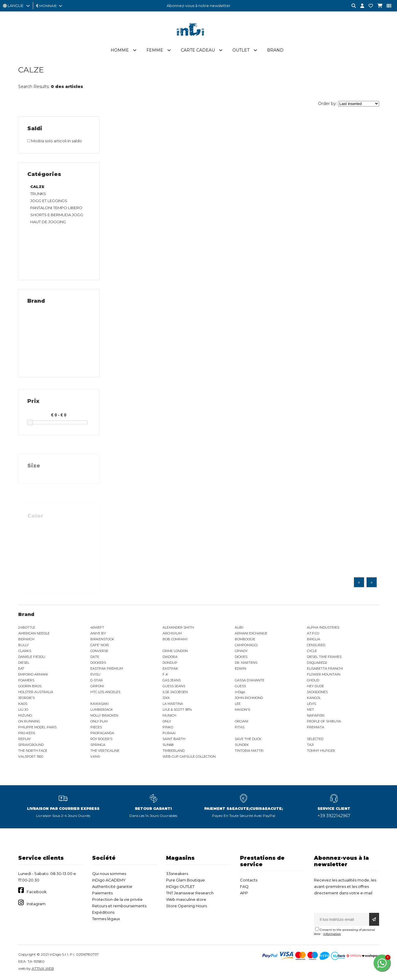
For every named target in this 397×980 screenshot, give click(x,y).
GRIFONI (97, 687)
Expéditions (103, 913)
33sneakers (177, 874)
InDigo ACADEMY (109, 881)
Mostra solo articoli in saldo (55, 141)
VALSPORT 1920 (31, 757)
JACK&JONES (317, 693)
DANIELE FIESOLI (32, 657)
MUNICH (169, 716)
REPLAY (25, 739)
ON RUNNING (29, 722)
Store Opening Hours (186, 906)
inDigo (240, 693)
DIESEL (24, 663)
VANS (95, 757)
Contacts (249, 881)
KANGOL (314, 698)
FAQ (244, 887)
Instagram (36, 904)
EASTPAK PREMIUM (107, 669)
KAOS (23, 704)
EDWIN (240, 669)
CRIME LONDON (175, 651)
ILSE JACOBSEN (175, 693)
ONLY (167, 722)
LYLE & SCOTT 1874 (177, 710)
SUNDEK (242, 745)
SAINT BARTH (174, 739)
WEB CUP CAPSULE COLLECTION (189, 757)
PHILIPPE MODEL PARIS (37, 728)
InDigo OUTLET (180, 887)
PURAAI (169, 734)
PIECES (96, 728)
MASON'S (242, 710)
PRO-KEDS (27, 734)
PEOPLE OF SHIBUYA (324, 722)
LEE (238, 704)
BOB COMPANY (175, 640)
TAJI (310, 745)
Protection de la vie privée (117, 900)
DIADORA (170, 657)
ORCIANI (241, 722)
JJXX (166, 698)
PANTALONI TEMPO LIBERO (56, 208)
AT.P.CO (313, 634)
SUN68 (168, 745)
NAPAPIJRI (316, 716)
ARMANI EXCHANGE (251, 634)
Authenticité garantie (112, 887)
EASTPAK (170, 669)
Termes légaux (106, 919)
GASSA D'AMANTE (250, 681)
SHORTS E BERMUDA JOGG (57, 215)
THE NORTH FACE (33, 751)
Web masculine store (186, 900)
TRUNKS (38, 194)
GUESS (240, 687)
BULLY (23, 646)
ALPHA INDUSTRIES (323, 628)
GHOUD (313, 681)
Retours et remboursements (119, 906)
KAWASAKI (99, 704)
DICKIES (241, 657)
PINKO (168, 728)
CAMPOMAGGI (246, 646)
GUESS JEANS (174, 687)
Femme (155, 51)
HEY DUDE (315, 687)
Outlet (241, 51)
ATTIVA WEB (43, 969)
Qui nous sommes (109, 874)
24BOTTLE (27, 628)
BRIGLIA (314, 640)
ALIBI (239, 628)
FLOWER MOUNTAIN (324, 675)
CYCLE (312, 651)
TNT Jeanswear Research (190, 893)
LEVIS (311, 704)
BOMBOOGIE (245, 640)
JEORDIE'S (26, 698)
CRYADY (241, 651)
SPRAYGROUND (31, 745)
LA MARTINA (173, 704)
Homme (120, 51)
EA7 (21, 669)
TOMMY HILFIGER (321, 751)
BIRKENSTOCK (102, 640)
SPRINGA (98, 745)
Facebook (37, 892)
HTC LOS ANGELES (105, 693)
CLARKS (25, 651)
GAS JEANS (172, 681)
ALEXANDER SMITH (178, 628)
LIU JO (23, 710)
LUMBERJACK (102, 710)
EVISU (95, 675)
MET (310, 710)
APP (244, 893)
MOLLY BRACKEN (104, 716)
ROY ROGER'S (101, 739)
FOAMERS (26, 681)
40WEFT (97, 628)
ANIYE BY (98, 634)
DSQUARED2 (317, 663)
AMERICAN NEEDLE (34, 634)
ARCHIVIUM (172, 634)
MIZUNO (25, 716)
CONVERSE (99, 651)
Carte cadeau (198, 51)
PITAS (240, 728)
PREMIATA (316, 728)
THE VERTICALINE (105, 751)
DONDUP (170, 663)
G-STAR (97, 681)
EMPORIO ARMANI (33, 675)
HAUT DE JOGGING (48, 222)
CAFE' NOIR (100, 646)
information (332, 934)
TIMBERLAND (174, 751)
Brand (275, 51)
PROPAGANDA (102, 734)
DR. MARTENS (246, 663)
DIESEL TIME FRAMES (324, 657)
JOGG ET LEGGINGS (49, 201)
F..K (165, 675)
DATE (95, 657)
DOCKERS (98, 663)
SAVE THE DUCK (248, 739)
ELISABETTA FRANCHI (325, 669)
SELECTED (315, 739)
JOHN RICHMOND (249, 698)
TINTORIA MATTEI (249, 751)
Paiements (102, 893)
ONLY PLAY (99, 722)
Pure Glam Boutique (185, 881)
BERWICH (26, 640)
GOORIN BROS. (30, 687)
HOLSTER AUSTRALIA (36, 693)
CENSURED (316, 646)
